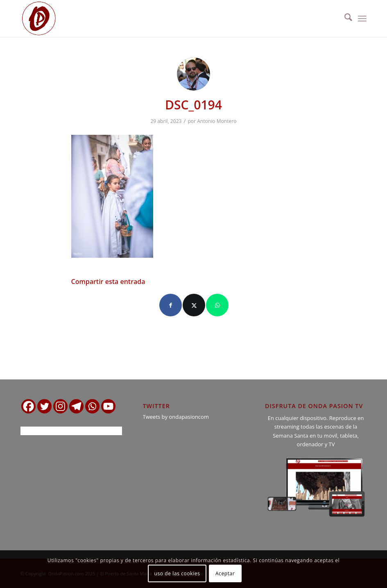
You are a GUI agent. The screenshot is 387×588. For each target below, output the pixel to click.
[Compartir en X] (194, 305)
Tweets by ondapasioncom (176, 417)
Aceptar (225, 573)
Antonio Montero (217, 121)
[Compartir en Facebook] (171, 305)
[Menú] (362, 18)
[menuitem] (344, 18)
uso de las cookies (177, 573)
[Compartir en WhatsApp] (217, 305)
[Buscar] (344, 18)
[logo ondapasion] (39, 18)
